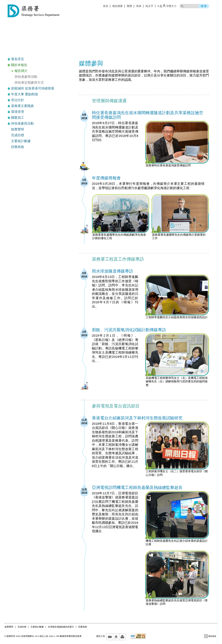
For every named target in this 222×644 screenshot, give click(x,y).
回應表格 (18, 147)
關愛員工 (18, 118)
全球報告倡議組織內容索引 (61, 627)
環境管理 (18, 112)
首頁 (106, 6)
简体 (139, 6)
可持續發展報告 (37, 41)
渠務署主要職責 (22, 106)
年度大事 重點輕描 (24, 94)
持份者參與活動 (26, 77)
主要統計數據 (21, 141)
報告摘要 (118, 6)
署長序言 (18, 59)
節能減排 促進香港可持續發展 (33, 88)
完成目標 (18, 135)
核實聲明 (18, 129)
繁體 (129, 6)
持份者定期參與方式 (29, 82)
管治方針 (18, 100)
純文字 (149, 6)
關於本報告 (19, 65)
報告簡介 (21, 71)
